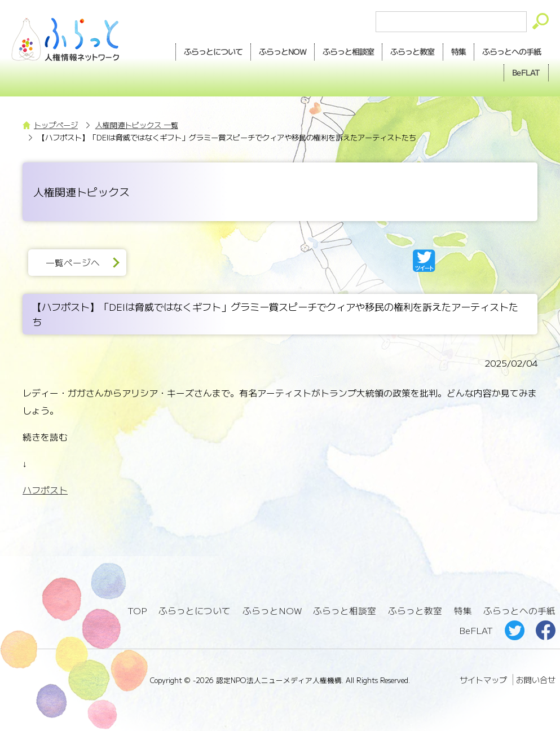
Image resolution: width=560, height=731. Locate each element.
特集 (458, 51)
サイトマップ (483, 680)
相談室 (348, 52)
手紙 (512, 52)
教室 (412, 52)
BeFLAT (526, 72)
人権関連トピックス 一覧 (137, 125)
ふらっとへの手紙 (519, 611)
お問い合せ (536, 680)
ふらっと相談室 (345, 611)
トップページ (56, 125)
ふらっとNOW (272, 611)
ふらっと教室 (415, 611)
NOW (283, 52)
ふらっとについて (213, 51)
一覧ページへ (73, 263)
